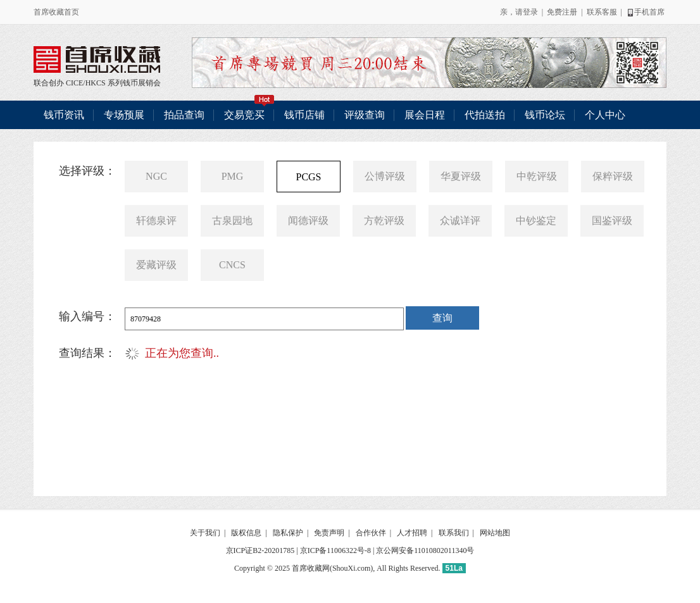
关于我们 (205, 533)
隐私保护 (288, 533)
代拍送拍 (485, 115)
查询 (442, 318)
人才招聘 (412, 533)
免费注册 (562, 12)
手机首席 (645, 12)
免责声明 (329, 533)
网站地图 (495, 533)
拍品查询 (184, 115)
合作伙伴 (371, 533)
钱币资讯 (64, 115)
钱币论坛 (545, 115)
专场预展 (124, 115)
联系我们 (454, 533)
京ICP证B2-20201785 (260, 550)
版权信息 (246, 533)
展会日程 (425, 115)
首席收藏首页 (56, 12)
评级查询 (365, 115)
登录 (530, 12)
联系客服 (602, 12)
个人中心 (605, 115)
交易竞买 (249, 110)
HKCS (96, 83)
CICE (74, 83)
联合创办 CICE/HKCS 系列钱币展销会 (97, 59)
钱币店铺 (304, 115)
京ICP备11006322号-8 (335, 550)
